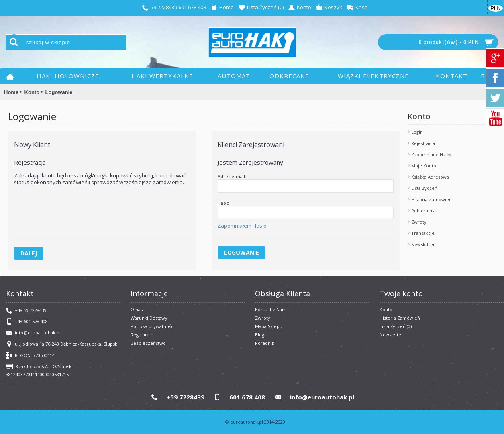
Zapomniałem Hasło (242, 226)
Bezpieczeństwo (148, 343)
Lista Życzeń (424, 188)
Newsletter (423, 244)
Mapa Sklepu (269, 326)
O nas (137, 309)
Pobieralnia (423, 211)
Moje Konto (424, 166)
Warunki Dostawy (149, 318)
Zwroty (419, 222)
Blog (260, 335)
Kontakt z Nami (271, 309)
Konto (32, 92)
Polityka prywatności (153, 326)
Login (417, 132)
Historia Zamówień (432, 199)
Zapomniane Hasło (431, 154)
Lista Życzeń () (396, 326)
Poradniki (265, 343)
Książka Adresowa (430, 177)
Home (11, 92)
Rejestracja (423, 143)
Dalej (29, 253)
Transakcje (423, 233)
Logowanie (59, 92)
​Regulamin (142, 335)
